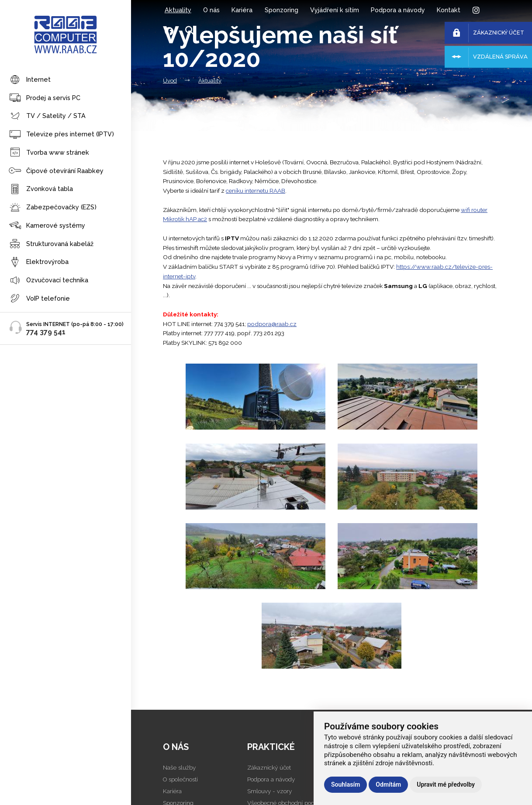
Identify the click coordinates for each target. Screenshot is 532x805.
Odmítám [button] (388, 784)
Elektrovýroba (39, 262)
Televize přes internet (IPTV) (61, 135)
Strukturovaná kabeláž (51, 244)
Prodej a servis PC (45, 98)
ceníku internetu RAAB (256, 191)
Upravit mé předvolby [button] (446, 784)
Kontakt (449, 10)
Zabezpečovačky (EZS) (53, 208)
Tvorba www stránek (49, 153)
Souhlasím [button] (345, 784)
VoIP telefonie (39, 299)
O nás (211, 10)
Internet (30, 80)
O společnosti (180, 779)
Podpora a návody (398, 10)
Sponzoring (282, 10)
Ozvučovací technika (48, 281)
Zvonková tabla (41, 189)
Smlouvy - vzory (269, 791)
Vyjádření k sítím (335, 10)
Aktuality (178, 10)
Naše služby (179, 767)
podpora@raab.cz (272, 324)
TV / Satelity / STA (47, 116)
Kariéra (242, 10)
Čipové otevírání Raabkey (56, 171)
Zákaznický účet (269, 767)
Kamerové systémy (47, 226)
